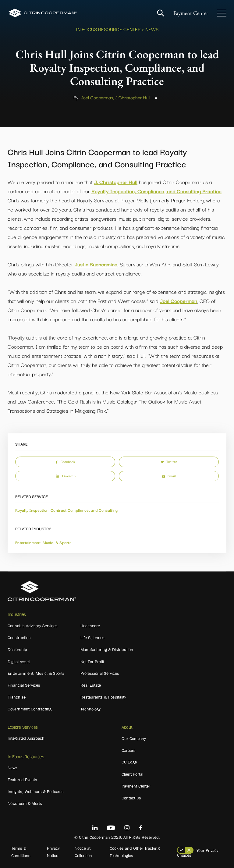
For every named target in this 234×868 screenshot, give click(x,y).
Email (169, 476)
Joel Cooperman (179, 301)
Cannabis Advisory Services (33, 626)
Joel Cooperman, (97, 97)
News (12, 768)
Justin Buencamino (96, 264)
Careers (129, 750)
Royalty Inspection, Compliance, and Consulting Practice (156, 191)
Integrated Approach (26, 738)
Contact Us (131, 798)
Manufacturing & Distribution (107, 649)
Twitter (169, 461)
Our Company (134, 738)
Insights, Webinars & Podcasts (36, 792)
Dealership (17, 649)
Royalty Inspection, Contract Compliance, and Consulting (67, 510)
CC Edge (129, 762)
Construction (19, 638)
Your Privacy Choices (198, 853)
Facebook (65, 461)
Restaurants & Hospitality (103, 697)
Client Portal (132, 774)
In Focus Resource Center (108, 29)
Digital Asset (19, 662)
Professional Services (100, 673)
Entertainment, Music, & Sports (43, 542)
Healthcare (90, 626)
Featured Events (22, 780)
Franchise (17, 697)
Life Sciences (92, 638)
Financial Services (24, 685)
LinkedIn (65, 476)
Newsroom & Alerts (25, 803)
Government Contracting (30, 709)
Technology (90, 709)
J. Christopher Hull (116, 182)
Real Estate (91, 685)
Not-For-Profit (92, 662)
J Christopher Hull (133, 97)
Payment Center (191, 13)
